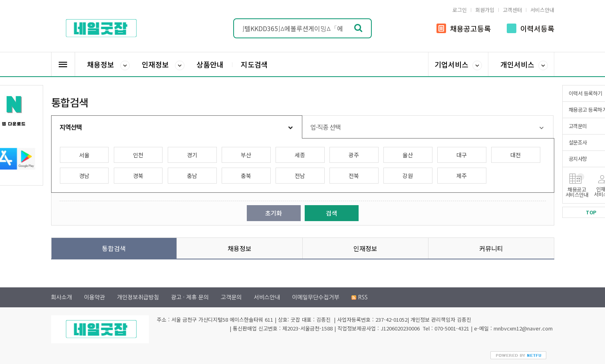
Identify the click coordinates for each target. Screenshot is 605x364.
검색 (331, 213)
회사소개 (62, 297)
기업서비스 (458, 65)
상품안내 (210, 64)
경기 (192, 155)
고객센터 (512, 10)
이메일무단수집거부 (315, 297)
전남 (300, 176)
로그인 (460, 10)
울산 (408, 155)
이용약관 (94, 297)
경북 (138, 176)
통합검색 (114, 248)
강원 (408, 176)
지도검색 (254, 64)
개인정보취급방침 (138, 297)
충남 (192, 176)
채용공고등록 (464, 28)
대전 (516, 155)
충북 (246, 176)
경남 (84, 176)
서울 (84, 155)
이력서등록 (531, 28)
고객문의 (231, 297)
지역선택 (71, 127)
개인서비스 (524, 65)
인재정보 (163, 65)
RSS (360, 297)
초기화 (274, 213)
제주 (462, 176)
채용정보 (108, 65)
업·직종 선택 (325, 127)
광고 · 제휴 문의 (190, 297)
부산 (246, 155)
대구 (462, 155)
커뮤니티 (491, 248)
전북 (354, 176)
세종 (300, 155)
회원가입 (485, 10)
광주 (354, 155)
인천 (138, 155)
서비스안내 (542, 10)
